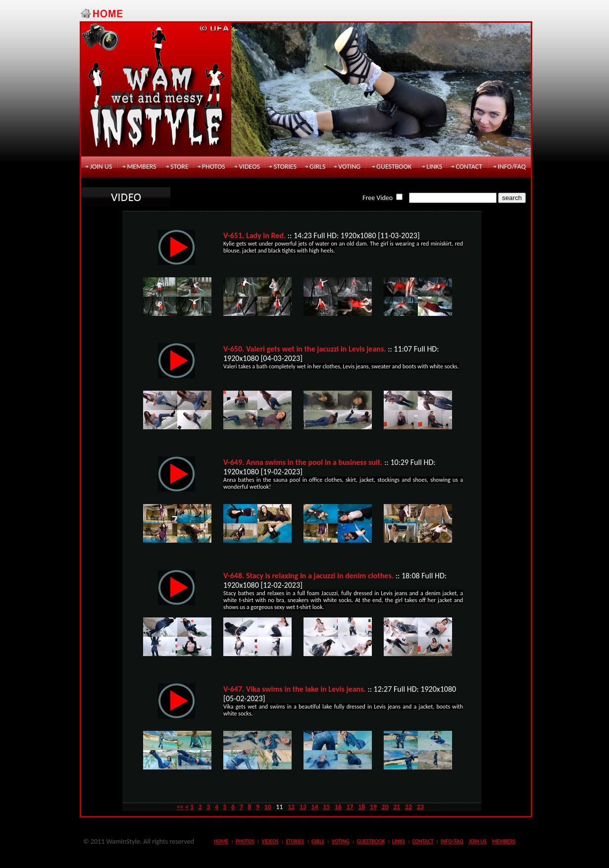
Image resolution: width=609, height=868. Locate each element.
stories (285, 167)
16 (338, 807)
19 (373, 807)
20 (385, 807)
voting (349, 167)
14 (314, 807)
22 (408, 807)
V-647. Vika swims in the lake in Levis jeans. (295, 689)
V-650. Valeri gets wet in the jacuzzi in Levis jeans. (305, 349)
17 (350, 807)
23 (420, 807)
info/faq (512, 167)
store (179, 167)
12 (291, 807)
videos (250, 167)
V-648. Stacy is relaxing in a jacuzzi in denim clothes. (308, 576)
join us (101, 167)
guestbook (394, 167)
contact (469, 167)
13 (303, 807)
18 (361, 807)
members (141, 167)
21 (397, 807)
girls (317, 167)
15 (326, 807)
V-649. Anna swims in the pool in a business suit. (303, 462)
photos (214, 167)
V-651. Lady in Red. (254, 235)
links (434, 167)
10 (268, 807)
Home (221, 842)
